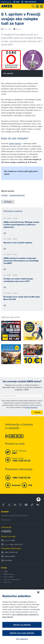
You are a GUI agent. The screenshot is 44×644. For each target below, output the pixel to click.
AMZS (6, 572)
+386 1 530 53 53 (16, 545)
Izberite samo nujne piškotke (22, 633)
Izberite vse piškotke (22, 625)
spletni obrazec (15, 143)
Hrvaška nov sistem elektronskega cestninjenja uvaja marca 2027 (18, 280)
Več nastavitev (22, 639)
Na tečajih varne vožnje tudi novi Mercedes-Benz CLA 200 (22, 298)
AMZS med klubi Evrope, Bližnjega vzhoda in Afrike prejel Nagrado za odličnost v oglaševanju (21, 225)
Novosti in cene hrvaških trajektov (18, 243)
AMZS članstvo (9, 574)
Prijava (37, 412)
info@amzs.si (6, 520)
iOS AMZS (8, 560)
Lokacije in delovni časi (12, 580)
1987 (13, 541)
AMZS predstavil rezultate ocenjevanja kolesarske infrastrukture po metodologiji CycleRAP (21, 261)
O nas (4, 568)
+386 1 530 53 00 (11, 552)
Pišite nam (7, 582)
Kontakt (5, 512)
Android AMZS (10, 556)
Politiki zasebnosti (31, 407)
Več (5, 233)
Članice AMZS (9, 577)
